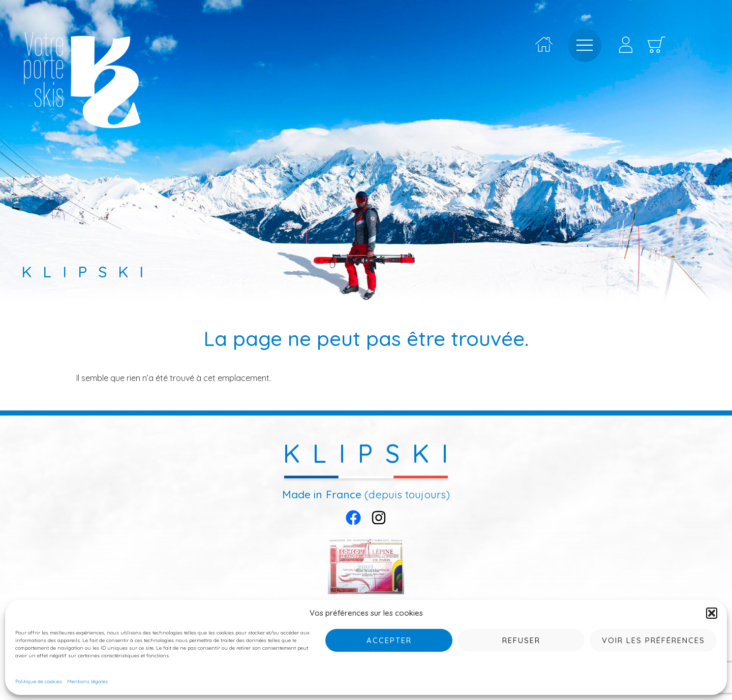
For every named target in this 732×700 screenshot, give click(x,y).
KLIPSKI (372, 453)
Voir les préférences (653, 640)
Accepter (389, 640)
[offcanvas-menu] (585, 45)
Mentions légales (87, 681)
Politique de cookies (39, 681)
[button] (712, 613)
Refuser (521, 640)
